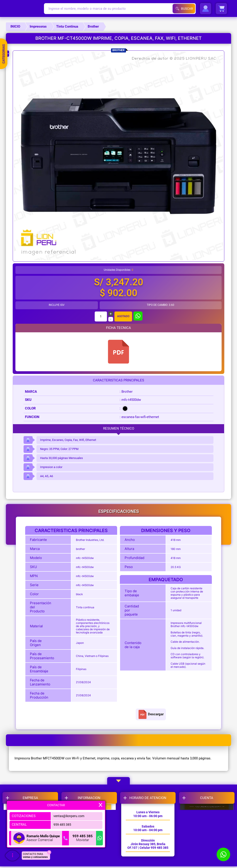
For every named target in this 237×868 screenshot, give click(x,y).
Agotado (123, 316)
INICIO (15, 26)
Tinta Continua (67, 26)
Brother (93, 26)
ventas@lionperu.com (69, 816)
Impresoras (38, 26)
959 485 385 (61, 825)
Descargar (151, 714)
